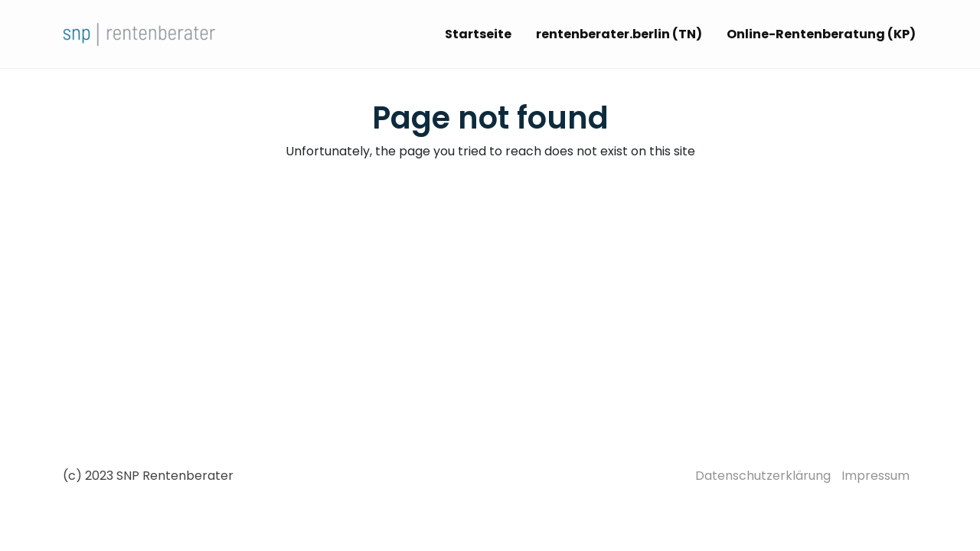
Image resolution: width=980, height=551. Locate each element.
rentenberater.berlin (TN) (619, 34)
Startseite (478, 34)
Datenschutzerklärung (763, 476)
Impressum (875, 476)
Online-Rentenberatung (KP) (821, 34)
